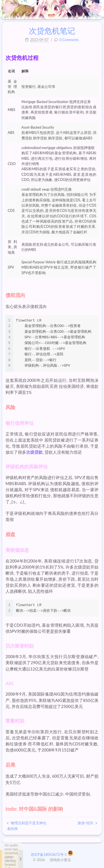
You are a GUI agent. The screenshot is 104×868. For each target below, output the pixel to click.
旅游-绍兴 (87, 823)
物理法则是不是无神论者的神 (27, 826)
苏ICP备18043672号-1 (49, 855)
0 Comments (69, 40)
